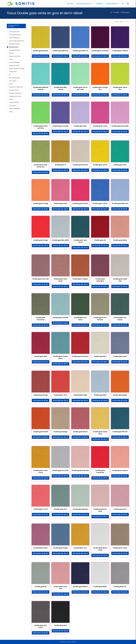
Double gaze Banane (41, 51)
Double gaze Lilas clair (41, 279)
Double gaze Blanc (100, 587)
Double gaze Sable (80, 395)
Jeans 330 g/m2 (14, 65)
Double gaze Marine (80, 587)
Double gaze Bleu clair (120, 203)
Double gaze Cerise (100, 126)
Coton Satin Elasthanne (16, 41)
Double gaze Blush (120, 240)
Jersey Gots (13, 72)
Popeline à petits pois (16, 87)
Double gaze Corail (41, 509)
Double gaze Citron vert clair (80, 88)
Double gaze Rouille (41, 432)
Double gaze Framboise (100, 471)
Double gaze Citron (100, 165)
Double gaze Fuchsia (80, 203)
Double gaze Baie (41, 356)
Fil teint (11, 53)
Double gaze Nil (41, 587)
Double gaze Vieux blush (60, 280)
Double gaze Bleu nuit (61, 51)
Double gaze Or (60, 165)
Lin (10, 75)
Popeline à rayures (15, 93)
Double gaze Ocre (80, 548)
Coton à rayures (14, 38)
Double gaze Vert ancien (120, 319)
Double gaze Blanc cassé (100, 549)
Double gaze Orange (41, 203)
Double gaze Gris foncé (41, 626)
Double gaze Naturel (80, 165)
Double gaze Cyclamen (100, 51)
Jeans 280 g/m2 (14, 62)
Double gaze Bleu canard (61, 88)
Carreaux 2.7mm (14, 32)
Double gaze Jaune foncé (41, 471)
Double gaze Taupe (120, 548)
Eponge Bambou (14, 50)
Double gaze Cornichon (41, 319)
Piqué (11, 84)
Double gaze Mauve (80, 432)
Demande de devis (41, 56)
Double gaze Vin (100, 240)
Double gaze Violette (120, 51)
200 (124, 22)
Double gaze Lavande (61, 126)
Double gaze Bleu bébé (60, 240)
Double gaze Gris (120, 587)
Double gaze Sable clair (120, 280)
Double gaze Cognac (80, 279)
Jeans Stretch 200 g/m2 (17, 68)
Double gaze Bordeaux (80, 356)
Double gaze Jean (120, 356)
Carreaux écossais (15, 35)
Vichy (11, 112)
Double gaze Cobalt (100, 203)
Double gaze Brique (120, 395)
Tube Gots (12, 105)
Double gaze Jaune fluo (120, 88)
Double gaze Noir (60, 625)
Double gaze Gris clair (60, 470)
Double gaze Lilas (80, 126)
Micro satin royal (14, 78)
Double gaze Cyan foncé (80, 241)
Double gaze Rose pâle (120, 126)
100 (120, 22)
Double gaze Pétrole (120, 432)
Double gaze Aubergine (100, 280)
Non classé (13, 81)
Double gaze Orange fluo (100, 88)
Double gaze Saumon (120, 470)
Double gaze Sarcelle (60, 318)
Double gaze (125, 12)
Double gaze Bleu (100, 395)
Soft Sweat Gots (14, 102)
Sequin (11, 99)
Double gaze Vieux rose (60, 588)
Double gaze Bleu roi (80, 51)
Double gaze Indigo (61, 548)
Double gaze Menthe (80, 509)
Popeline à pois (14, 90)
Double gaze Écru (100, 356)
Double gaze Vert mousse (100, 319)
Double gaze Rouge (41, 240)
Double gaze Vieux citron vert (41, 166)
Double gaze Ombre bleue (61, 357)
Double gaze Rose (60, 203)
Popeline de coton (15, 96)
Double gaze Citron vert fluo (41, 127)
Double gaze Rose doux (100, 510)
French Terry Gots (15, 56)
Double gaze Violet (41, 548)
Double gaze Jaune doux (100, 433)
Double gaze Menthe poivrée (41, 88)
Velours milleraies (15, 109)
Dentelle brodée (14, 44)
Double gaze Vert (120, 165)
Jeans (11, 59)
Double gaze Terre (61, 395)
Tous (128, 22)
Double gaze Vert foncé (80, 319)
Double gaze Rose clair (80, 470)
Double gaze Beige (61, 432)
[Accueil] (111, 12)
